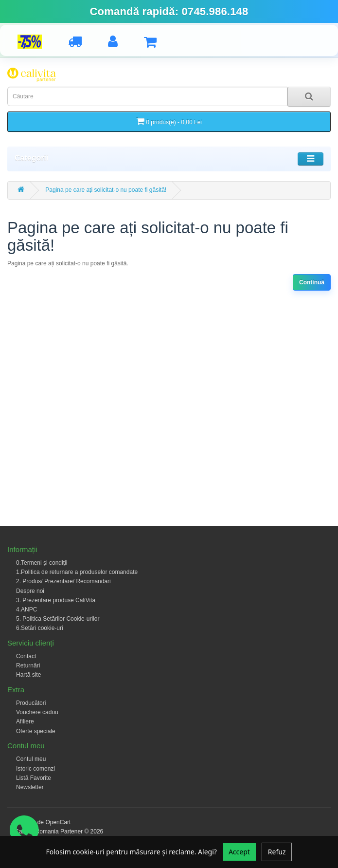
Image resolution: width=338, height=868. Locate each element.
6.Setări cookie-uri (40, 628)
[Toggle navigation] (311, 159)
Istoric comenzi (36, 769)
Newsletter (30, 787)
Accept (239, 852)
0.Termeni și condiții (42, 563)
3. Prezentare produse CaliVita (56, 600)
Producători (31, 703)
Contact (26, 656)
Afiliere (25, 721)
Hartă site (28, 675)
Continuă (312, 282)
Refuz (277, 852)
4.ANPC (27, 609)
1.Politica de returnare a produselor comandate (77, 572)
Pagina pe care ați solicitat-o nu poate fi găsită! (106, 190)
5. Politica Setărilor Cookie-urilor (58, 619)
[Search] (309, 97)
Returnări (28, 665)
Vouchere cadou (37, 712)
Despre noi (30, 591)
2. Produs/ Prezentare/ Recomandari (63, 581)
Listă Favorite (34, 778)
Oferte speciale (36, 731)
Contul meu (31, 759)
